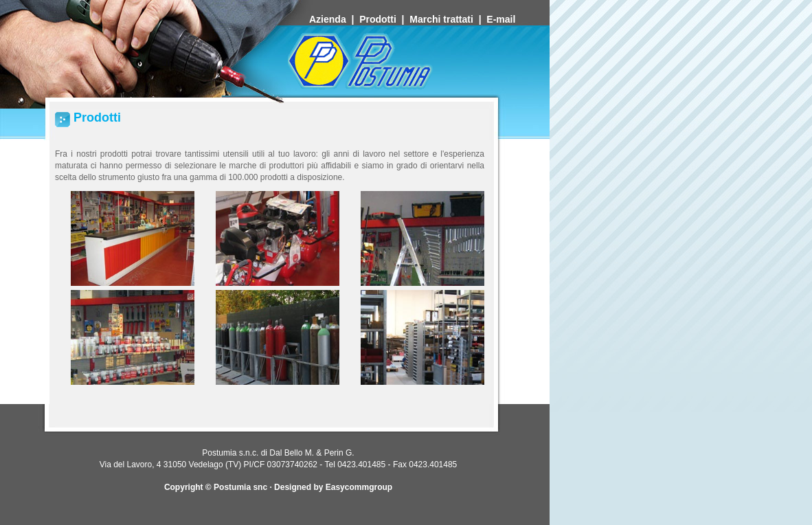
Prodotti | (384, 19)
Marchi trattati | (448, 19)
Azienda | (334, 19)
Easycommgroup (359, 487)
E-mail (502, 19)
